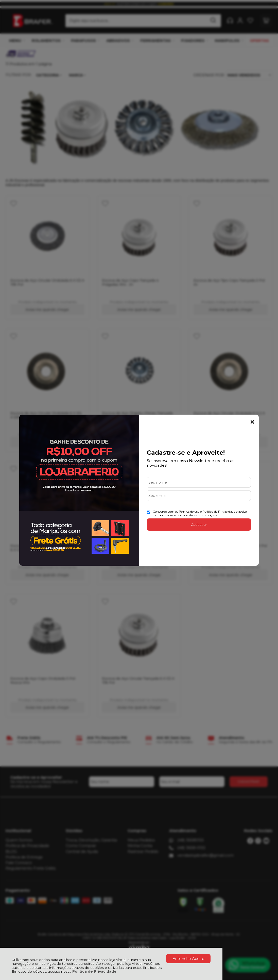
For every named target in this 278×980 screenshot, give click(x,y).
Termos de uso (189, 511)
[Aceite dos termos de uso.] (149, 512)
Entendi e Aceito (188, 959)
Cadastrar (199, 525)
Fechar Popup (252, 422)
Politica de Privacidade (219, 511)
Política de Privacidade (94, 971)
